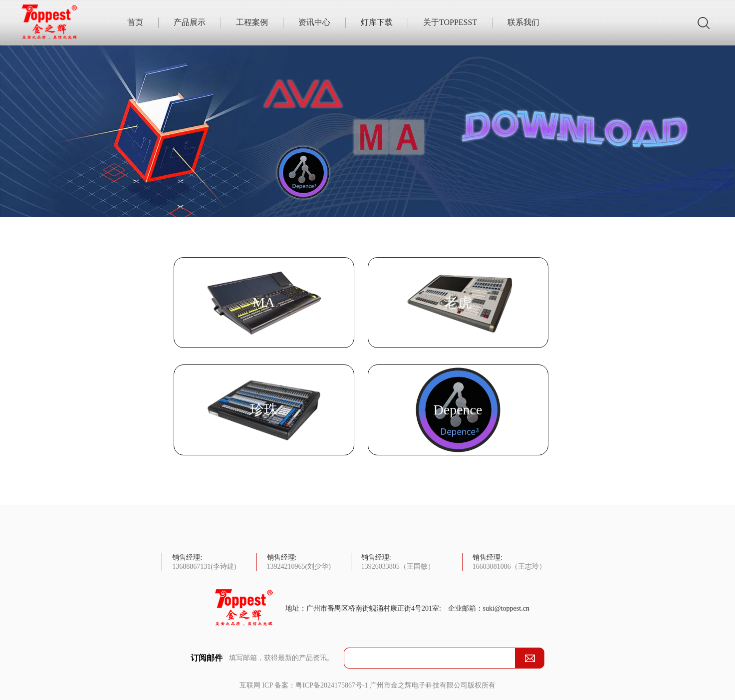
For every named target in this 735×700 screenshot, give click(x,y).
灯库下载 (377, 22)
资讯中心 (314, 22)
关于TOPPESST (450, 22)
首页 (135, 22)
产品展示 (190, 22)
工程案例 (252, 22)
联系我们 (523, 22)
